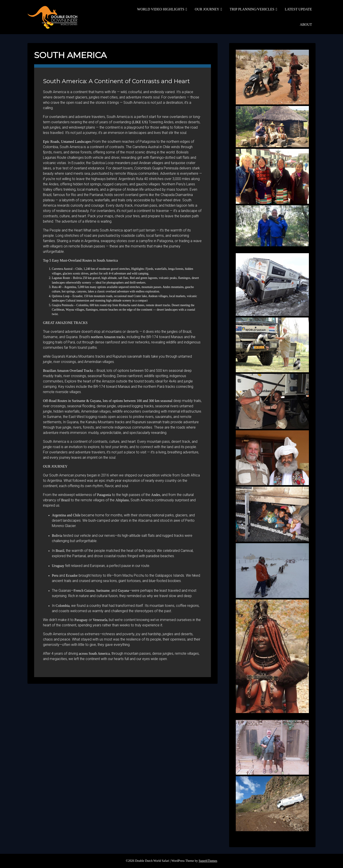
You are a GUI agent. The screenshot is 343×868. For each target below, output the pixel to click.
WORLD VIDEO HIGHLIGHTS (161, 9)
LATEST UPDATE (298, 9)
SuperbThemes (208, 861)
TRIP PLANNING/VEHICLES (252, 9)
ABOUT (306, 24)
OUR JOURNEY (207, 9)
